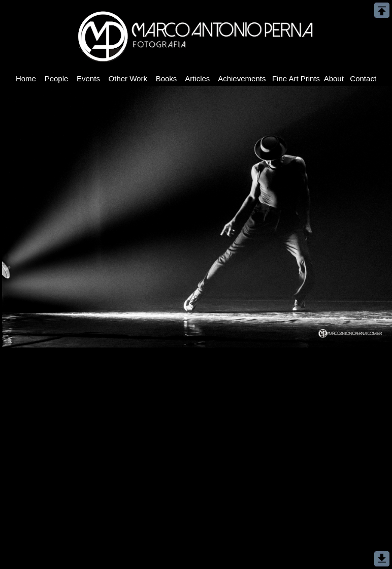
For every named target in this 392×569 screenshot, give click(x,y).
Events (89, 78)
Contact (363, 78)
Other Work (128, 78)
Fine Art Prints (296, 78)
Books (166, 78)
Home (26, 78)
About (334, 78)
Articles (198, 78)
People (56, 78)
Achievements (242, 78)
